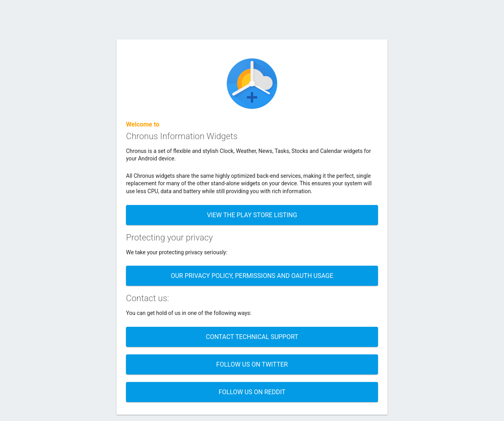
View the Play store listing (252, 215)
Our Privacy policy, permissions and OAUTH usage (252, 276)
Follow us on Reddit (252, 392)
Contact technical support (252, 337)
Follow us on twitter (252, 364)
